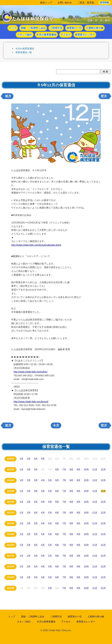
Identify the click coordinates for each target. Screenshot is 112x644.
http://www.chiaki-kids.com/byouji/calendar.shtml (36, 245)
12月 (103, 470)
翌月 (104, 96)
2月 (29, 459)
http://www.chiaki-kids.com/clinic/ (30, 372)
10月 (86, 470)
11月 (95, 470)
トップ (13, 28)
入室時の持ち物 (95, 28)
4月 (43, 459)
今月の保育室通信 (46, 35)
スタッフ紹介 (25, 35)
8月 (71, 470)
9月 (79, 470)
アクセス (66, 35)
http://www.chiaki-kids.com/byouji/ (31, 402)
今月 (56, 426)
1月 (22, 459)
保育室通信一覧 (24, 52)
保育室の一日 (74, 28)
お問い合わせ (65, 3)
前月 (8, 96)
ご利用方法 (56, 28)
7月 (64, 470)
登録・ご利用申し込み (33, 28)
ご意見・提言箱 (86, 3)
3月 (36, 459)
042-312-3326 (100, 13)
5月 (50, 480)
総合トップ (46, 3)
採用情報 (104, 3)
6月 (57, 470)
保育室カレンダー (85, 35)
